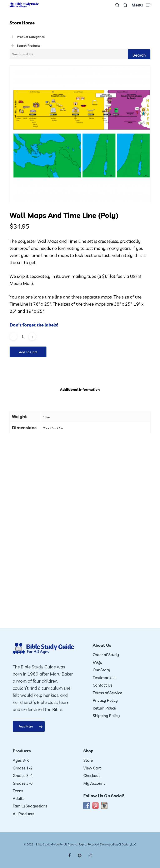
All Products (23, 814)
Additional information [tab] (80, 389)
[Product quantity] (23, 337)
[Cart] (125, 5)
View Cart (92, 768)
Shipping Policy (106, 716)
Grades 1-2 (23, 768)
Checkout (92, 776)
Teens (18, 791)
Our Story (101, 670)
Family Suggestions (30, 806)
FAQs (97, 662)
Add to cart (28, 352)
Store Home (22, 23)
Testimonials (104, 678)
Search (139, 55)
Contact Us (103, 685)
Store (88, 760)
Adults (19, 798)
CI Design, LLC (127, 844)
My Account (94, 783)
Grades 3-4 (23, 776)
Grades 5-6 (23, 783)
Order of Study (106, 655)
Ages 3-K (21, 760)
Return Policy (104, 708)
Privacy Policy (105, 700)
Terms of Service (107, 693)
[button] (141, 4)
